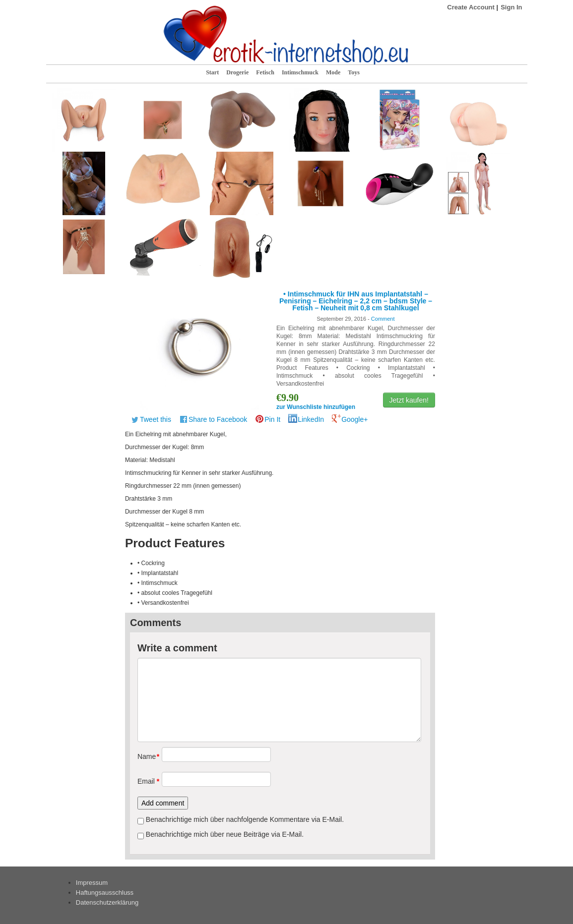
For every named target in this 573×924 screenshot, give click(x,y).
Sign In (511, 7)
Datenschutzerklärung (107, 902)
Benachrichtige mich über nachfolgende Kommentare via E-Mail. (245, 819)
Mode (333, 72)
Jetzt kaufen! (409, 400)
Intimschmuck (300, 72)
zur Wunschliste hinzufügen (316, 407)
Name (146, 756)
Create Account (471, 7)
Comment (383, 319)
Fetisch (265, 72)
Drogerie (237, 72)
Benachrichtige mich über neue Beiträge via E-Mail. (225, 834)
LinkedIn (311, 419)
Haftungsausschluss (105, 893)
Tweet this (156, 419)
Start (212, 72)
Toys (354, 72)
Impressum (92, 883)
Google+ (354, 419)
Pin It (272, 419)
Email (146, 781)
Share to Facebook (218, 419)
